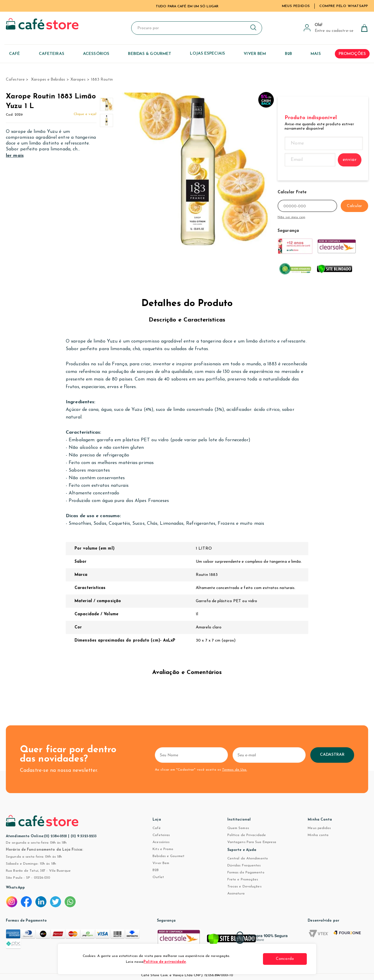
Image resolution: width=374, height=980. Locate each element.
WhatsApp (15, 888)
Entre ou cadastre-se (334, 31)
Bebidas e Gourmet (168, 856)
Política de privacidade (165, 962)
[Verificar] (231, 941)
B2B (156, 870)
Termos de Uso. (234, 770)
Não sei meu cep (291, 217)
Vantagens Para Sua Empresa (252, 842)
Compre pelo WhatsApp (344, 6)
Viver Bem (161, 863)
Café (156, 828)
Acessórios (161, 842)
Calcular (354, 206)
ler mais (15, 156)
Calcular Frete (292, 192)
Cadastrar (332, 755)
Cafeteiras (161, 835)
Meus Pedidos (296, 6)
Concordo (285, 959)
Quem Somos (238, 828)
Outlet (158, 877)
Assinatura (236, 894)
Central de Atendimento (248, 859)
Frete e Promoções (243, 880)
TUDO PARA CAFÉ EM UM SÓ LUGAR (187, 6)
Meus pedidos (319, 828)
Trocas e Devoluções (244, 887)
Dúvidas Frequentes (244, 866)
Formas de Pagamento (246, 873)
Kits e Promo (163, 849)
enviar (350, 160)
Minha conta (318, 835)
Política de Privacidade (247, 835)
